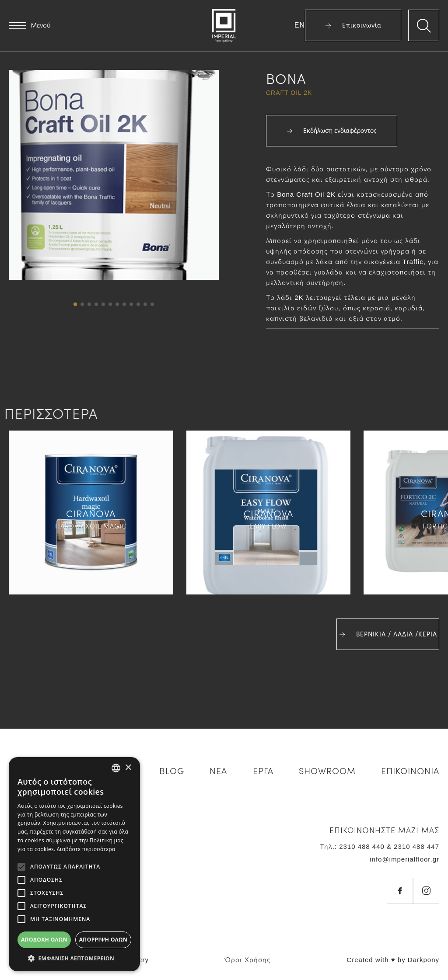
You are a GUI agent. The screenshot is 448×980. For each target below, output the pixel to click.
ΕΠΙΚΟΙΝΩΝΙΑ (410, 770)
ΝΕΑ (218, 770)
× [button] (128, 768)
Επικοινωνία (353, 25)
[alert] (74, 864)
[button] (75, 304)
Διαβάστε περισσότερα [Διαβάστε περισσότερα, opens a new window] (86, 849)
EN (300, 25)
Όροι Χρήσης (248, 960)
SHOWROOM (327, 770)
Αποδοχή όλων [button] (44, 940)
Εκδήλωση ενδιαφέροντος (332, 131)
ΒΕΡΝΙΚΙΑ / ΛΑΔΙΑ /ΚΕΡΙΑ (388, 634)
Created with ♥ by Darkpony (393, 960)
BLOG (172, 770)
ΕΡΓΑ (263, 770)
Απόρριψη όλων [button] (103, 940)
